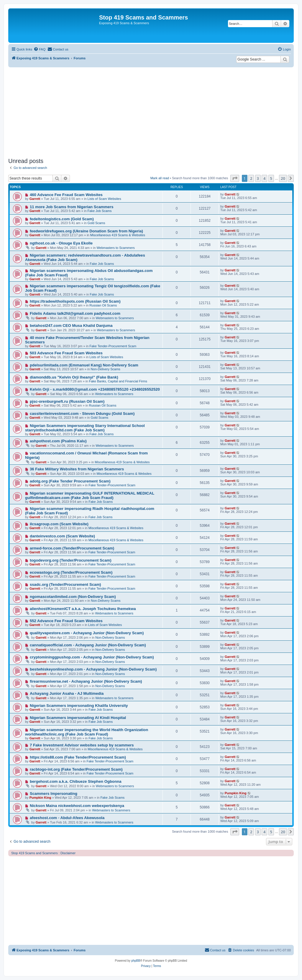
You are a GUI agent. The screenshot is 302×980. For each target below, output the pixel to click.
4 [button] (264, 178)
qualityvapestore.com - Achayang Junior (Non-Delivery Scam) (87, 633)
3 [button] (258, 178)
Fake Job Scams (100, 211)
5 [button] (271, 178)
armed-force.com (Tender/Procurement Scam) (72, 548)
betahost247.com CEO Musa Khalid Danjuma (71, 326)
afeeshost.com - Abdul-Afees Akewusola (67, 818)
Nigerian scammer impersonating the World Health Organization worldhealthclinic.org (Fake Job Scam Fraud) (87, 732)
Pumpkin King (40, 798)
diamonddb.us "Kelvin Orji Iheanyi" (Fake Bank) (74, 377)
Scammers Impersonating (54, 794)
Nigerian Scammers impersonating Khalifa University (79, 706)
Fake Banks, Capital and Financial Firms (118, 381)
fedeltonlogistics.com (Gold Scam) (62, 219)
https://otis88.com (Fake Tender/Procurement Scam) (78, 757)
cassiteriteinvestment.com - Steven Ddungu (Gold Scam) (82, 414)
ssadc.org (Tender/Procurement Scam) (65, 584)
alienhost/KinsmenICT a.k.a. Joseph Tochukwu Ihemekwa (83, 609)
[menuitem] (40, 49)
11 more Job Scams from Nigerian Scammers (72, 207)
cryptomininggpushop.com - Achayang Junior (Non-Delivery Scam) (92, 657)
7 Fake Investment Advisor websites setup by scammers (82, 745)
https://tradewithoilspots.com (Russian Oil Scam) (75, 301)
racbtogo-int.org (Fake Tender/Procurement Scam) (76, 769)
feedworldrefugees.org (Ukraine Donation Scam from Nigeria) (86, 231)
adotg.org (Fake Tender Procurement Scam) (70, 481)
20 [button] (283, 178)
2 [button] (251, 178)
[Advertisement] (151, 112)
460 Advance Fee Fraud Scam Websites (66, 195)
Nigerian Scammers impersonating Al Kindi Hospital (78, 718)
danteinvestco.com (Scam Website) (62, 536)
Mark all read (160, 178)
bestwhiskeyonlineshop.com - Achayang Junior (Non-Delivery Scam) (93, 669)
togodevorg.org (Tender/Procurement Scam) (71, 560)
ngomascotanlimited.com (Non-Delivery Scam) (73, 597)
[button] (235, 178)
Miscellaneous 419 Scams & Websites (118, 235)
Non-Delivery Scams (106, 369)
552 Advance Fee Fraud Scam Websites (66, 621)
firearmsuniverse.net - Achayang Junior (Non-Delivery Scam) (86, 681)
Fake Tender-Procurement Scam (113, 346)
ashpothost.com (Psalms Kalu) (58, 441)
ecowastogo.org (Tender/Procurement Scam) (71, 572)
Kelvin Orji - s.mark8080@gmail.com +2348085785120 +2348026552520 (95, 389)
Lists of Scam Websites (104, 199)
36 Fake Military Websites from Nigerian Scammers (77, 469)
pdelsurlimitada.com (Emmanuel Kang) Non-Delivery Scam (84, 365)
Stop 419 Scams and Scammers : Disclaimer (43, 853)
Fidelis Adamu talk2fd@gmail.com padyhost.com (75, 313)
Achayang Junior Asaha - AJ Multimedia (67, 693)
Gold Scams (96, 223)
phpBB (136, 961)
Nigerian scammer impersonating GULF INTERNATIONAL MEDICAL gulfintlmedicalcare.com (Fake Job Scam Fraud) (90, 495)
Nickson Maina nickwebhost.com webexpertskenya (77, 806)
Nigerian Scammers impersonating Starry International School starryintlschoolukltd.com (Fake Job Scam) (85, 428)
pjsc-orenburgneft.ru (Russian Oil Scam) (67, 401)
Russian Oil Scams (103, 305)
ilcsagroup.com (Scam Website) (59, 524)
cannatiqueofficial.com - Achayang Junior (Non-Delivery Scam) (88, 645)
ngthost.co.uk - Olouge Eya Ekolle (61, 243)
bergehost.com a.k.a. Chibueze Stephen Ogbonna (76, 781)
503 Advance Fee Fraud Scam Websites (66, 353)
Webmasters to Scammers (115, 248)
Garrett (35, 199)
